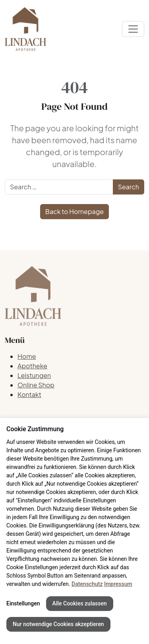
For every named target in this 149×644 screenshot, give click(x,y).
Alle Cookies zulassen (80, 603)
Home (27, 356)
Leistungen (34, 375)
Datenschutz (87, 584)
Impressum (118, 584)
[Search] (59, 187)
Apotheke (32, 366)
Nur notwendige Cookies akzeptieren (58, 624)
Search (129, 187)
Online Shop (36, 385)
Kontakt (29, 394)
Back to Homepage (74, 211)
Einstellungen (23, 603)
